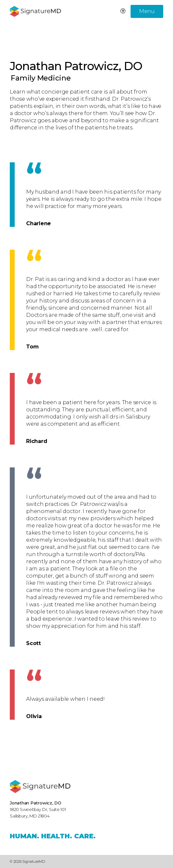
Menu (147, 11)
